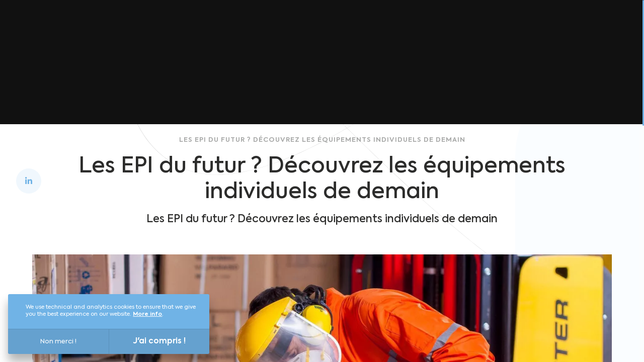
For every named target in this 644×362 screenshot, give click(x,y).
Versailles (341, 26)
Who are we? (407, 26)
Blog (507, 26)
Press (545, 26)
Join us (467, 26)
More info (147, 314)
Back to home (306, 103)
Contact (592, 26)
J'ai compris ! (159, 341)
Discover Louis (271, 26)
